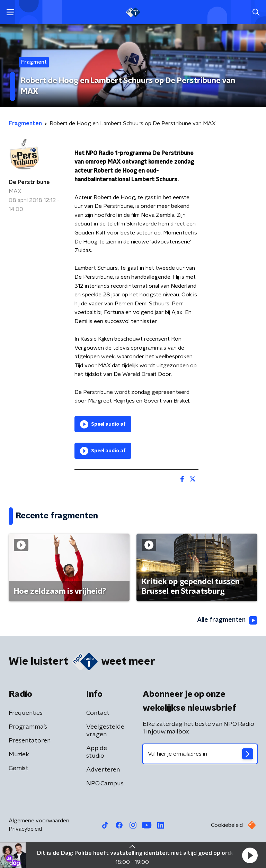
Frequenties (26, 713)
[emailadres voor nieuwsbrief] (200, 754)
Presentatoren (30, 741)
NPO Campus (105, 784)
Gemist (19, 768)
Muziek (19, 755)
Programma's (28, 727)
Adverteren (103, 770)
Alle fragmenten (227, 620)
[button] (250, 855)
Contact (98, 713)
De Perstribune (29, 182)
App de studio (97, 752)
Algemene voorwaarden (39, 821)
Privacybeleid (25, 829)
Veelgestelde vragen (105, 731)
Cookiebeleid (227, 825)
